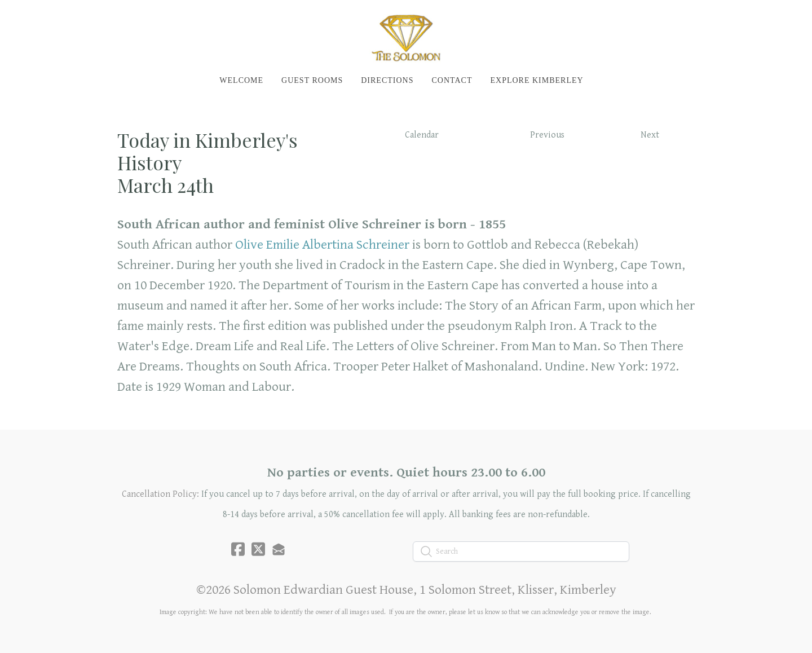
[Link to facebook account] (238, 549)
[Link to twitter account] (258, 549)
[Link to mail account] (279, 549)
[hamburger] (68, 18)
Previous (547, 135)
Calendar (422, 135)
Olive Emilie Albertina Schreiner (322, 245)
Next (650, 135)
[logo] (406, 37)
